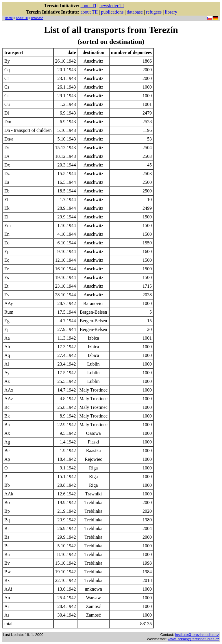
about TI (88, 6)
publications (112, 12)
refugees (154, 12)
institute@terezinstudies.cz (197, 635)
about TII (89, 12)
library (171, 12)
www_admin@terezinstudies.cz (193, 639)
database (135, 12)
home (9, 18)
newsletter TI (112, 6)
